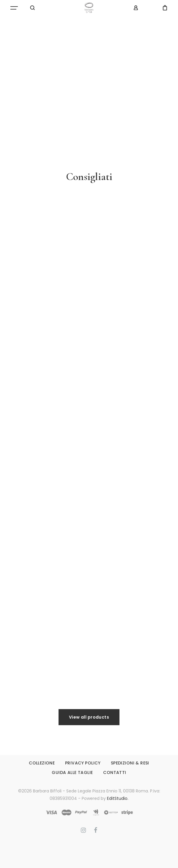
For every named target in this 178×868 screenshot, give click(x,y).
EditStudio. (118, 798)
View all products (89, 717)
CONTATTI (115, 772)
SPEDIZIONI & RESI (130, 763)
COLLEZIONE (42, 763)
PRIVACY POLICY (83, 763)
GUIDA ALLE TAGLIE (72, 772)
